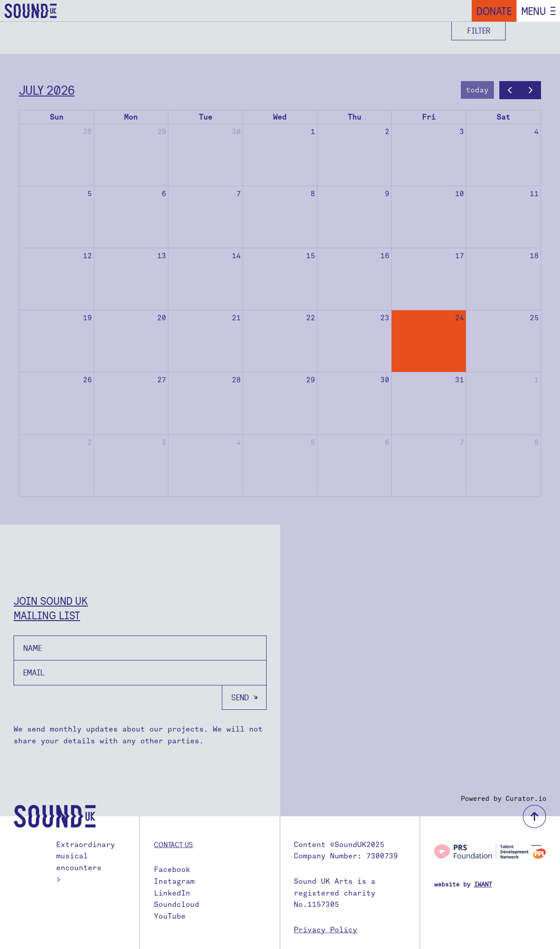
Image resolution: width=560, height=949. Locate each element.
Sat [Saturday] (503, 117)
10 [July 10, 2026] (459, 194)
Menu (534, 11)
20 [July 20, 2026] (162, 318)
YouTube (170, 916)
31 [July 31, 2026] (459, 380)
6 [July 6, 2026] (164, 194)
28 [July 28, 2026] (236, 380)
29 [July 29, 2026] (311, 380)
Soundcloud (177, 904)
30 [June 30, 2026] (236, 132)
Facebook (172, 870)
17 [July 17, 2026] (459, 256)
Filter (479, 31)
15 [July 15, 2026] (311, 256)
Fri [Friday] (429, 117)
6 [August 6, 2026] (387, 442)
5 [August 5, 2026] (313, 442)
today (477, 90)
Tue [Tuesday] (206, 117)
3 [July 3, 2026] (462, 132)
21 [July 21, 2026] (236, 318)
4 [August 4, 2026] (239, 442)
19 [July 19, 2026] (87, 318)
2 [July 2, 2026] (387, 132)
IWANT (483, 884)
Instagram (174, 881)
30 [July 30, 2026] (385, 380)
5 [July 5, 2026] (90, 194)
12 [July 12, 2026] (87, 256)
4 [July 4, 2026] (536, 132)
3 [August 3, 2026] (164, 442)
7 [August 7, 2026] (462, 442)
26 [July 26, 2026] (87, 380)
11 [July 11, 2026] (534, 194)
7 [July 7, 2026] (239, 194)
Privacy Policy (325, 930)
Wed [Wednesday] (280, 117)
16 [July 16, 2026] (385, 256)
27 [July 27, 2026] (162, 380)
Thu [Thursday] (354, 117)
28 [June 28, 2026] (87, 132)
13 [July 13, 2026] (162, 256)
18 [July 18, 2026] (534, 256)
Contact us (173, 844)
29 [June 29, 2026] (162, 132)
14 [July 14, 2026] (236, 256)
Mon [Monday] (131, 117)
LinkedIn (172, 893)
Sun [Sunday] (57, 117)
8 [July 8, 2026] (313, 194)
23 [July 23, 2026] (385, 318)
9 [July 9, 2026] (387, 194)
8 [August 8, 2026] (536, 442)
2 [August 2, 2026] (90, 442)
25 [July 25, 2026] (534, 318)
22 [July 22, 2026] (311, 318)
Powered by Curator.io (504, 799)
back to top (534, 817)
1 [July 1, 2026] (313, 132)
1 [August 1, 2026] (536, 380)
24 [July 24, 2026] (459, 318)
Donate (494, 11)
